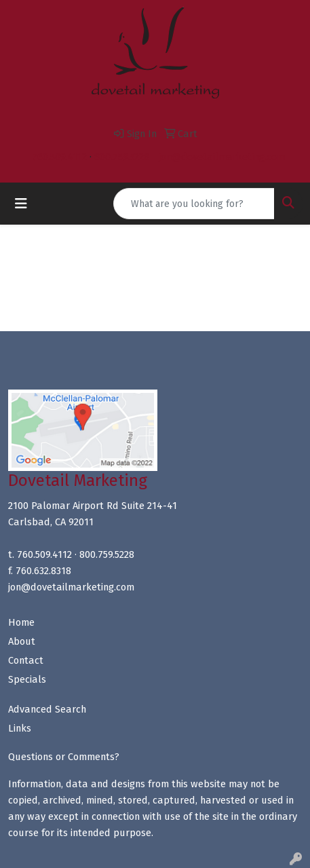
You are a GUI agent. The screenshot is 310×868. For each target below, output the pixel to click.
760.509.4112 (59, 157)
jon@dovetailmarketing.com (222, 157)
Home (21, 622)
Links (20, 728)
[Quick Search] (194, 204)
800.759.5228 (122, 157)
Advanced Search (47, 709)
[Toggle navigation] (21, 204)
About (22, 641)
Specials (27, 679)
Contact (26, 660)
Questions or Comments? (64, 757)
